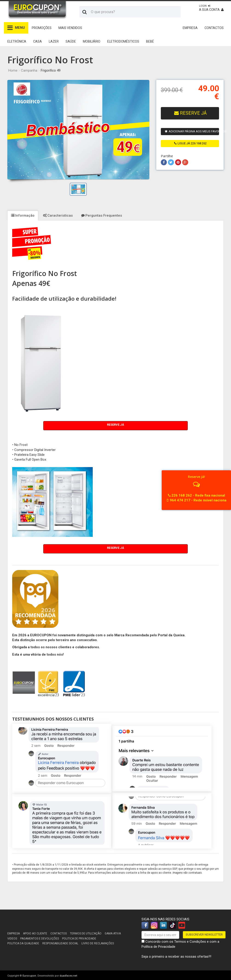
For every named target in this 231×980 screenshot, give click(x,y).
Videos (12, 939)
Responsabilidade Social (60, 943)
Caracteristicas (58, 215)
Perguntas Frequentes (102, 215)
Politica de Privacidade (79, 939)
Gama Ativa (113, 933)
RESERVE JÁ (190, 113)
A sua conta (211, 8)
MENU (16, 28)
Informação (23, 215)
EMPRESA (190, 28)
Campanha (29, 70)
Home (13, 70)
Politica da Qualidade (23, 943)
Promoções (42, 28)
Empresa (14, 933)
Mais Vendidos (70, 28)
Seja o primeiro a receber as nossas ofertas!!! (176, 957)
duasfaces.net (68, 976)
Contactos (59, 933)
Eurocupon (29, 976)
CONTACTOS (214, 28)
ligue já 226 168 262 (190, 143)
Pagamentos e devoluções (40, 939)
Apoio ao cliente (35, 933)
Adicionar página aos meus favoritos (192, 131)
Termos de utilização (86, 933)
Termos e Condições (190, 942)
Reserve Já (115, 425)
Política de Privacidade (158, 947)
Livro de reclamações (98, 943)
